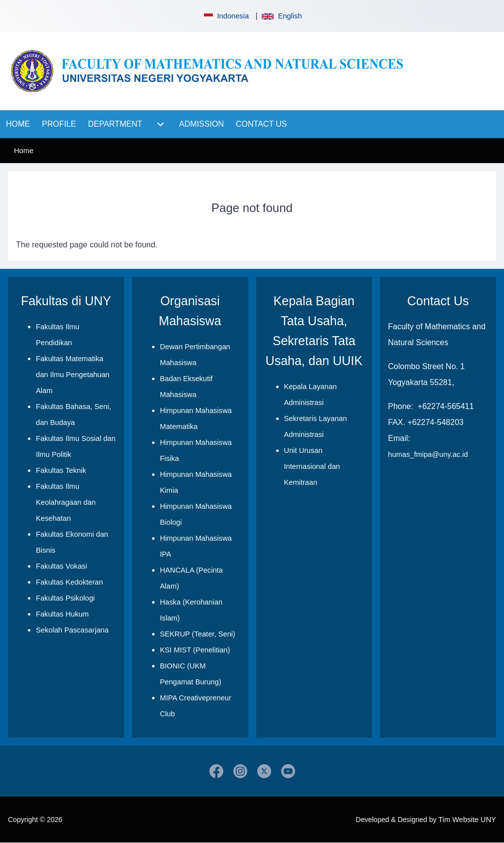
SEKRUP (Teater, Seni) (198, 634)
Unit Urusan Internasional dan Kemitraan (312, 466)
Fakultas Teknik (61, 470)
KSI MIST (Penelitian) (195, 650)
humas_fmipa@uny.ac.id (428, 454)
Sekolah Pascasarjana (72, 630)
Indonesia (225, 16)
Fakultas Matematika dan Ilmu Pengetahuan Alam (73, 375)
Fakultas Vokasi (62, 566)
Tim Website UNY (467, 820)
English (282, 16)
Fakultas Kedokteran (69, 582)
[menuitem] (18, 124)
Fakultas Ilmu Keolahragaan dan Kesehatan (66, 502)
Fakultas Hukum (62, 614)
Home (24, 151)
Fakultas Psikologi (65, 598)
